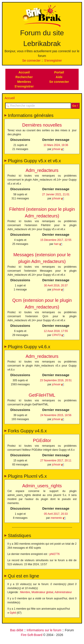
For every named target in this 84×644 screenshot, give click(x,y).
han (56, 244)
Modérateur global (42, 592)
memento (56, 518)
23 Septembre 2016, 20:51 (56, 380)
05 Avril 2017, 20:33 (56, 514)
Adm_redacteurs (42, 170)
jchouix (56, 149)
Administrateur (63, 592)
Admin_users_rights (42, 486)
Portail (59, 72)
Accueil (24, 72)
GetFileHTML (42, 395)
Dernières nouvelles (42, 125)
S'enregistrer (53, 60)
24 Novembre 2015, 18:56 (56, 415)
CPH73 (56, 335)
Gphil (13, 613)
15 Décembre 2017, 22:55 (56, 240)
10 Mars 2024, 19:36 (56, 145)
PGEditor (42, 440)
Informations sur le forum (44, 630)
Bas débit (17, 630)
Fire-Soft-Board (32, 635)
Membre (25, 592)
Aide (59, 77)
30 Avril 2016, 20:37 (56, 286)
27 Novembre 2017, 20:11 (56, 461)
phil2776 (55, 554)
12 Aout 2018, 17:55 (56, 331)
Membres (24, 82)
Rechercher (24, 77)
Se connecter (31, 60)
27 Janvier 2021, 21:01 (56, 194)
